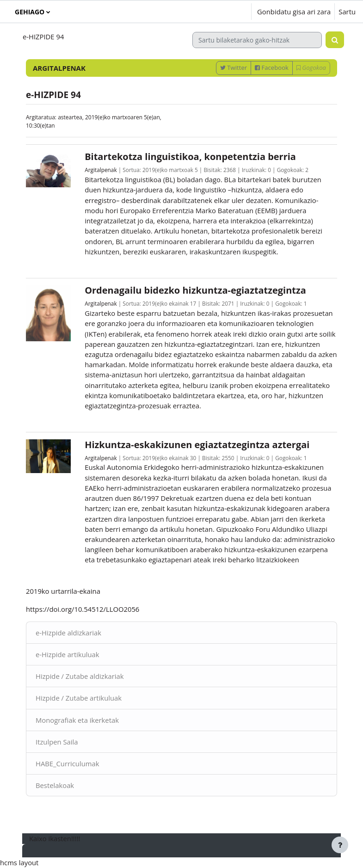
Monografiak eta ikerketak (77, 720)
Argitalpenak (101, 170)
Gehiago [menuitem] (30, 12)
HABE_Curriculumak (67, 763)
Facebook (272, 68)
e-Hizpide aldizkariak (68, 633)
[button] (216, 12)
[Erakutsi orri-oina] (340, 845)
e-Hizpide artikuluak (68, 654)
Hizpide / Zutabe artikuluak (79, 698)
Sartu (347, 12)
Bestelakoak (55, 785)
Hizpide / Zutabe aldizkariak (80, 676)
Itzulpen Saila (57, 742)
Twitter (234, 68)
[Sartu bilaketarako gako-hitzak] (257, 40)
